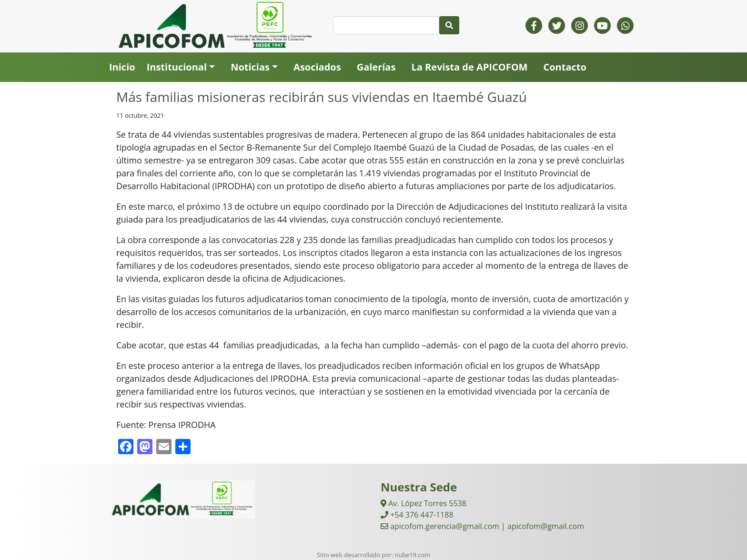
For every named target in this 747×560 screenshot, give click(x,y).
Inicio (122, 67)
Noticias (250, 67)
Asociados (317, 67)
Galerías (376, 67)
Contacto (565, 67)
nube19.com (413, 555)
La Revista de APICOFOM (469, 67)
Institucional (177, 67)
